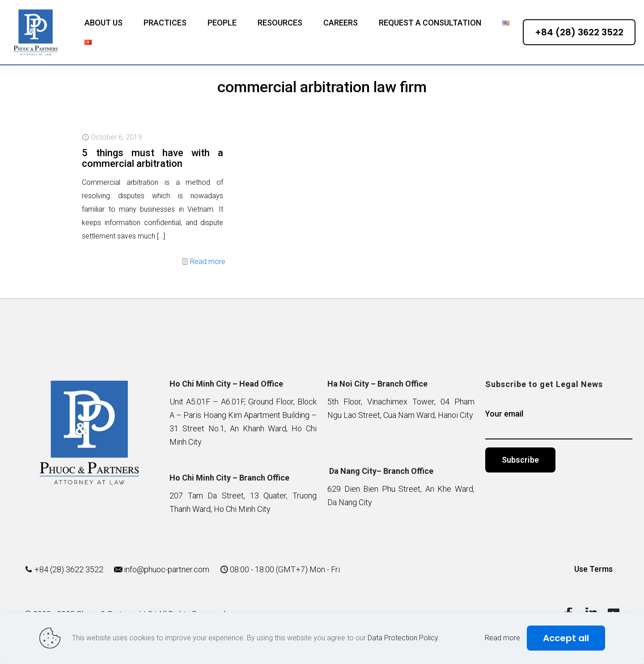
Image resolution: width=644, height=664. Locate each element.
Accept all (566, 638)
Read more (208, 262)
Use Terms (593, 569)
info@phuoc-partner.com (167, 569)
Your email (559, 424)
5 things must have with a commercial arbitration (153, 158)
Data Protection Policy (403, 638)
